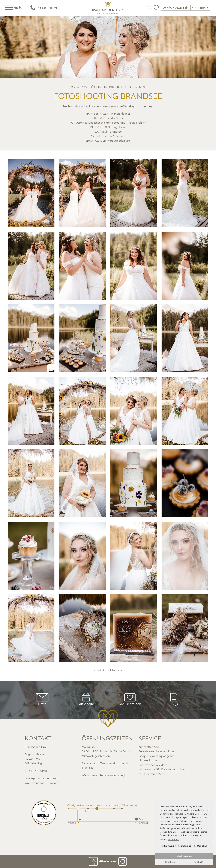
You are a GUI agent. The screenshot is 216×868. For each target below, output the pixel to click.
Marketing (201, 846)
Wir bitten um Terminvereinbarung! (103, 775)
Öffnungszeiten (175, 8)
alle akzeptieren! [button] (184, 856)
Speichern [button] (170, 862)
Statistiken (185, 846)
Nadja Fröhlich (137, 123)
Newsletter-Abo (149, 747)
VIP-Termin (200, 8)
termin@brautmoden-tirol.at (42, 778)
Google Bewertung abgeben (157, 756)
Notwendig (169, 846)
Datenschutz (169, 769)
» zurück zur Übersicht (108, 670)
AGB (157, 769)
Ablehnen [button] (199, 862)
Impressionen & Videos (153, 765)
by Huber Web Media (152, 774)
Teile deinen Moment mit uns (157, 751)
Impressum (145, 769)
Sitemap (184, 769)
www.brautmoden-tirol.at (41, 783)
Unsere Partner (148, 760)
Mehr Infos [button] (173, 839)
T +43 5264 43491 (36, 771)
